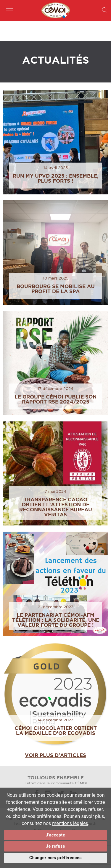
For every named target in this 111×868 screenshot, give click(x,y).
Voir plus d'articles (55, 755)
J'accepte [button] (55, 835)
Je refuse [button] (55, 846)
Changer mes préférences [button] (55, 858)
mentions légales (70, 823)
